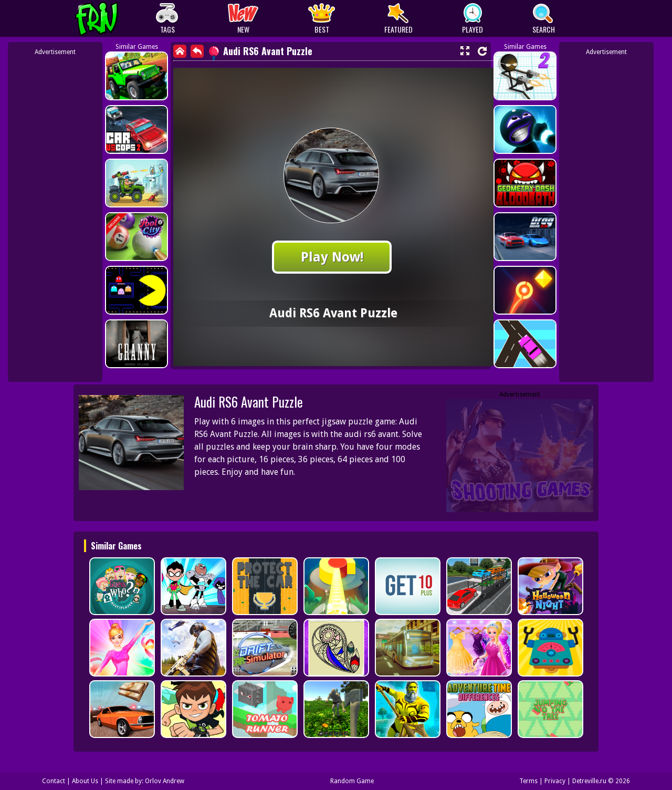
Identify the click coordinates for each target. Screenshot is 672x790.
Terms (528, 781)
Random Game (352, 781)
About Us (85, 781)
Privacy (555, 781)
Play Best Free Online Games (116, 19)
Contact (54, 781)
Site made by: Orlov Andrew (145, 781)
